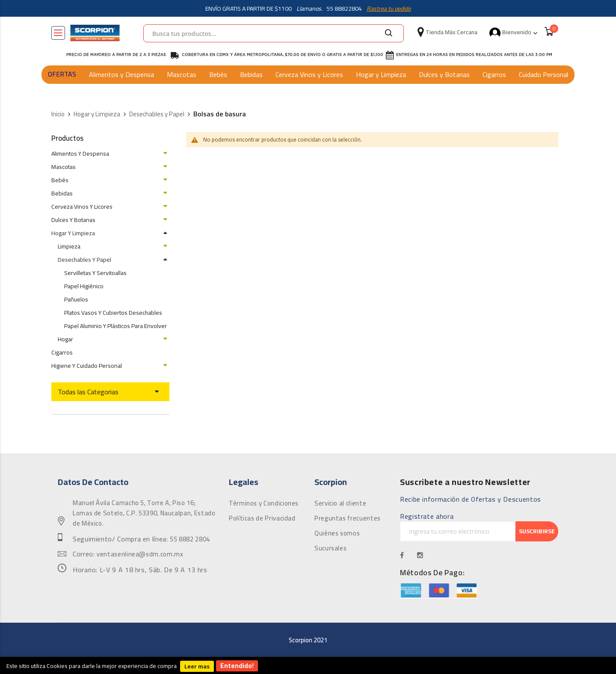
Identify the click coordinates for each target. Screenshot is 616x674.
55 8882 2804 (190, 539)
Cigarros (494, 74)
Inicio (58, 114)
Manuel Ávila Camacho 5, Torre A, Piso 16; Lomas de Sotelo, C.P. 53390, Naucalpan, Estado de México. (144, 513)
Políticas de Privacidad (262, 518)
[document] (308, 665)
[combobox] (274, 33)
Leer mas (197, 666)
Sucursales (330, 548)
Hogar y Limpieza (381, 74)
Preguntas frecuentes (348, 518)
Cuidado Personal (543, 74)
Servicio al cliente (340, 503)
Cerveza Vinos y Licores (309, 74)
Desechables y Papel (157, 114)
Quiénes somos (337, 533)
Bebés (218, 74)
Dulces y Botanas (444, 74)
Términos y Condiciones (264, 503)
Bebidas (251, 74)
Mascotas (182, 74)
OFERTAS (62, 74)
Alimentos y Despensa (121, 74)
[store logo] (95, 33)
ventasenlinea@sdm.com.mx (140, 554)
